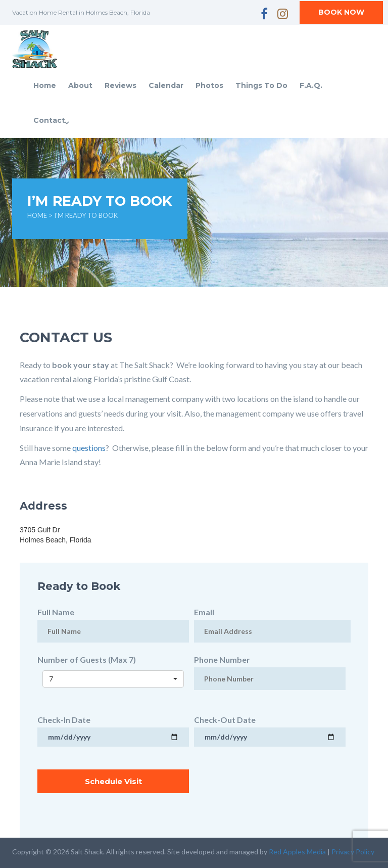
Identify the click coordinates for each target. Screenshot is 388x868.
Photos (209, 85)
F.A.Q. (311, 85)
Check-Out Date (270, 728)
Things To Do (261, 85)
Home (45, 85)
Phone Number (270, 669)
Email (272, 621)
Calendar (166, 85)
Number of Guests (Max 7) (113, 669)
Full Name (113, 621)
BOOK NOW (341, 12)
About (80, 85)
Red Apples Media (297, 852)
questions (89, 448)
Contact (49, 120)
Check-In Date (113, 728)
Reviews (120, 85)
